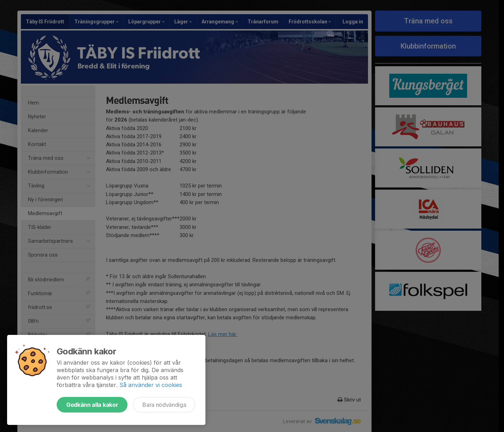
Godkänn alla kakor (92, 405)
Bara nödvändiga (164, 405)
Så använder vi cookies (151, 385)
